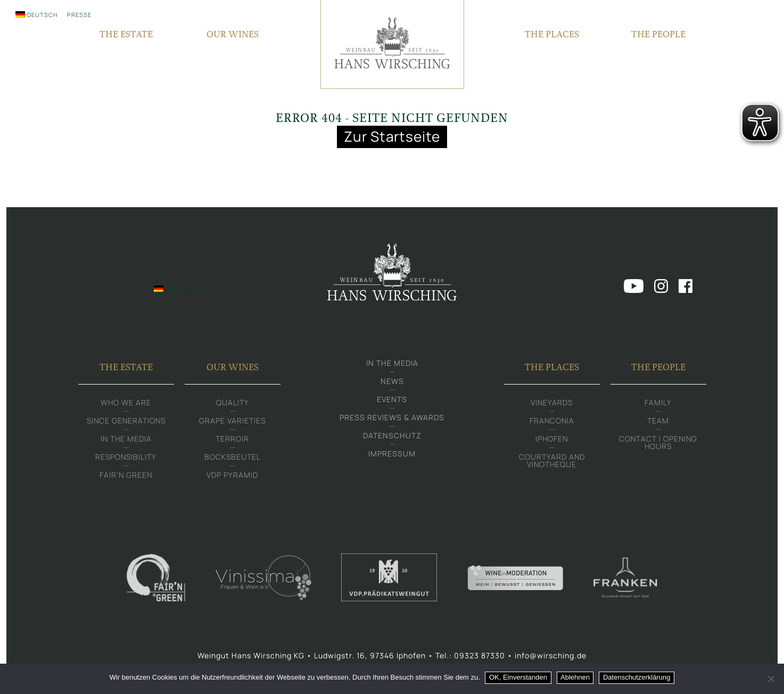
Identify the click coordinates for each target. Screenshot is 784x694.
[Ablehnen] (771, 679)
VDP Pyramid (232, 476)
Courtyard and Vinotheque (552, 462)
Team (658, 422)
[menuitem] (36, 14)
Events (392, 401)
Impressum (392, 455)
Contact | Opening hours (658, 444)
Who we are (126, 404)
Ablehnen (576, 677)
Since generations (126, 422)
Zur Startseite (392, 137)
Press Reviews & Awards (392, 419)
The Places (552, 368)
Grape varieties (232, 422)
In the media (126, 440)
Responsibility (126, 458)
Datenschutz (392, 437)
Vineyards (552, 404)
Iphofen (552, 440)
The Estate (126, 368)
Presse (79, 15)
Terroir (232, 440)
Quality (233, 404)
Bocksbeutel (233, 458)
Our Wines (233, 368)
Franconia (552, 422)
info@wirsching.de (551, 657)
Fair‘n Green (126, 476)
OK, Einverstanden (518, 677)
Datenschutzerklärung (637, 677)
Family (658, 404)
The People (658, 368)
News (392, 383)
